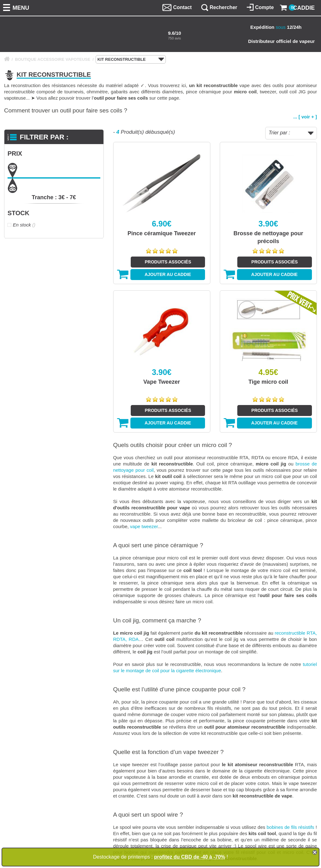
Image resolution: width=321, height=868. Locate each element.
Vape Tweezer (162, 382)
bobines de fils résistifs (290, 827)
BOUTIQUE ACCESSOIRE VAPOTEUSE (53, 59)
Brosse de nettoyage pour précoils (268, 237)
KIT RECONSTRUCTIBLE (131, 60)
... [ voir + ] (305, 117)
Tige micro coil (268, 382)
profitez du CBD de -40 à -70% (190, 857)
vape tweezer (144, 526)
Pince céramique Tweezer (162, 233)
